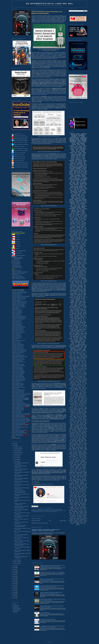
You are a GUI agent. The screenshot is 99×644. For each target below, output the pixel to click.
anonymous (72, 332)
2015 (14, 582)
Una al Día (18, 429)
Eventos (78, 134)
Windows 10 (76, 190)
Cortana (71, 368)
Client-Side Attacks (20, 370)
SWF (81, 493)
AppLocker (80, 452)
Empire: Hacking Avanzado (21, 350)
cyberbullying (76, 316)
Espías (79, 399)
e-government (85, 443)
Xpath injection (80, 376)
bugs (79, 174)
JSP (74, 371)
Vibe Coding (76, 339)
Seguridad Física (83, 183)
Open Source (73, 182)
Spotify (72, 261)
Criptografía (81, 166)
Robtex (85, 407)
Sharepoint (72, 311)
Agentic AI (76, 305)
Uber (76, 411)
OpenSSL (71, 315)
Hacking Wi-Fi (19, 335)
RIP (78, 490)
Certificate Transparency (79, 396)
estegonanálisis (83, 391)
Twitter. (85, 498)
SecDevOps (78, 299)
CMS (84, 319)
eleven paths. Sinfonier (83, 507)
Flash (74, 423)
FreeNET (77, 423)
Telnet (80, 498)
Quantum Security (20, 292)
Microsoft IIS (76, 388)
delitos (70, 352)
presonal (78, 519)
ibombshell (76, 325)
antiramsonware (84, 505)
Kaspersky (85, 402)
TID (85, 232)
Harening (81, 469)
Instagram (72, 237)
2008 (14, 594)
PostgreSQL (71, 374)
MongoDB (71, 372)
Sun (80, 278)
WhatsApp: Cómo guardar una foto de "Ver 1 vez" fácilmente (52, 572)
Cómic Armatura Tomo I (21, 362)
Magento (78, 357)
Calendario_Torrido (74, 249)
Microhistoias (74, 430)
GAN (74, 288)
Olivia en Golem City (21, 299)
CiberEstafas (18, 324)
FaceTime (71, 369)
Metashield (79, 262)
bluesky (76, 506)
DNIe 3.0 (78, 368)
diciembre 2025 (17, 447)
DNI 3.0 (86, 459)
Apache (82, 185)
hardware (83, 175)
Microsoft (80, 161)
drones (83, 274)
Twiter (82, 498)
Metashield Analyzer (73, 404)
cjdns (85, 442)
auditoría (80, 162)
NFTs (80, 234)
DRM (78, 422)
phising (70, 448)
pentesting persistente (74, 291)
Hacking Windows (19, 368)
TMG (70, 498)
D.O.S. (71, 292)
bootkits (79, 363)
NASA (86, 483)
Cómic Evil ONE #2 (20, 352)
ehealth (80, 304)
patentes (77, 333)
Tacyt (73, 216)
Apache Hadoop (79, 353)
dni (79, 391)
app (84, 284)
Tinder (85, 348)
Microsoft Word (80, 359)
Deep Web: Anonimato (20, 387)
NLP (86, 430)
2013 (14, 585)
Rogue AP (71, 361)
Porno (71, 347)
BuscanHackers (75, 367)
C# (74, 382)
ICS (86, 327)
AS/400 (86, 450)
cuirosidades (71, 507)
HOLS (86, 400)
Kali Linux (84, 222)
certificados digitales (73, 285)
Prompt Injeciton (81, 489)
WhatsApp (72, 161)
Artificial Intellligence (82, 454)
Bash (71, 367)
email (85, 332)
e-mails (79, 261)
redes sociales (77, 194)
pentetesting (85, 518)
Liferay (78, 477)
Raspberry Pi (19, 338)
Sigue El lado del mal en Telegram (20, 140)
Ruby (72, 270)
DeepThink (52, 511)
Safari (83, 315)
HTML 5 (85, 369)
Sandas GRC (84, 374)
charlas (78, 143)
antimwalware (74, 440)
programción (71, 521)
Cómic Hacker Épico (20, 391)
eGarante (80, 378)
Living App (85, 209)
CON (81, 181)
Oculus (71, 486)
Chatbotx (84, 458)
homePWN (71, 446)
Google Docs (72, 467)
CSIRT (86, 457)
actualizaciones (73, 412)
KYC (70, 475)
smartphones (76, 395)
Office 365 (76, 278)
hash (74, 392)
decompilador (76, 443)
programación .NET (83, 253)
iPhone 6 (78, 416)
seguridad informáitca (76, 366)
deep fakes (72, 312)
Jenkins (81, 474)
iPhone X (83, 446)
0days (73, 343)
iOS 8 (77, 514)
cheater (75, 414)
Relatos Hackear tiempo (21, 327)
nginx (81, 392)
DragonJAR (16, 235)
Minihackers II (19, 294)
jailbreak (71, 200)
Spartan (71, 497)
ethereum (79, 244)
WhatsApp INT (19, 315)
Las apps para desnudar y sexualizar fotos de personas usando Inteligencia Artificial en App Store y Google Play (53, 566)
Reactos (82, 407)
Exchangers (71, 463)
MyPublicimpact (16, 607)
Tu (72, 438)
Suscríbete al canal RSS (19, 161)
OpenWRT (79, 487)
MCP (73, 403)
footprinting (79, 238)
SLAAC (82, 347)
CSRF (71, 288)
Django (75, 399)
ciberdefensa (76, 351)
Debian (79, 266)
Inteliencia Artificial (83, 471)
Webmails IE (72, 502)
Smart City (76, 329)
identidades (74, 515)
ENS (74, 269)
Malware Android (19, 386)
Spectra (84, 153)
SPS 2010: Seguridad (20, 431)
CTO (80, 367)
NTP (85, 404)
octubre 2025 (17, 451)
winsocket (78, 525)
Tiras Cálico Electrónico (21, 351)
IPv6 (70, 183)
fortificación (76, 193)
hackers (81, 146)
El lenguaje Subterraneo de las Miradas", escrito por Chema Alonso (51, 407)
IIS (84, 195)
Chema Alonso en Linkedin (18, 159)
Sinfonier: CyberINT (20, 385)
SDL (86, 434)
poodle (75, 519)
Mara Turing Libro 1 (20, 331)
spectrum (72, 523)
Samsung (81, 337)
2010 (14, 591)
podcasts (81, 187)
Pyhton (72, 390)
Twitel (76, 257)
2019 (14, 575)
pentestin (79, 364)
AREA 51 (16, 249)
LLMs (47, 512)
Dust (82, 250)
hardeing (78, 513)
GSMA (73, 308)
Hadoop (84, 336)
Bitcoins (71, 185)
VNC (77, 438)
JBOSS (81, 402)
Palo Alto (80, 406)
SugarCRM (84, 497)
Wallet (75, 349)
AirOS (76, 451)
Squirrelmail (84, 435)
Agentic (79, 252)
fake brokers (79, 444)
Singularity (79, 410)
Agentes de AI (41, 479)
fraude (82, 171)
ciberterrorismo (83, 311)
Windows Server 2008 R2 (82, 439)
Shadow (72, 410)
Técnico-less (72, 217)
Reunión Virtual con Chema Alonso (21, 137)
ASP (71, 353)
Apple (77, 150)
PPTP (74, 337)
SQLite (85, 293)
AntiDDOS (82, 317)
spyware (85, 312)
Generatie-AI (82, 423)
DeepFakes (77, 179)
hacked (79, 208)
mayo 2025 (16, 459)
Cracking (80, 197)
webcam (71, 252)
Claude (85, 236)
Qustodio (77, 432)
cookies (82, 332)
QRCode (76, 407)
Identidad (80, 147)
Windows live (79, 349)
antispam (85, 268)
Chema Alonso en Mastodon (18, 153)
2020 (14, 573)
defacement (84, 351)
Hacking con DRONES (20, 373)
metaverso (78, 214)
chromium (79, 414)
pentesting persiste (79, 518)
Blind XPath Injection (78, 319)
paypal (74, 352)
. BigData (85, 448)
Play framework (84, 431)
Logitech (71, 478)
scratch (84, 341)
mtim (75, 517)
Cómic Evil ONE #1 (20, 358)
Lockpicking (71, 428)
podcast (82, 189)
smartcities (82, 333)
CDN (73, 396)
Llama (79, 229)
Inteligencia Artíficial (72, 473)
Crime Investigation (20, 374)
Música (85, 167)
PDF (82, 229)
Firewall (85, 230)
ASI (71, 451)
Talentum (77, 216)
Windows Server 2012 (20, 415)
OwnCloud (83, 487)
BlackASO (84, 395)
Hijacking (83, 226)
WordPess (72, 505)
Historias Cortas (19, 310)
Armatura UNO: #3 (20, 346)
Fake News (76, 220)
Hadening (77, 469)
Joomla (75, 262)
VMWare (80, 411)
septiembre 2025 (18, 452)
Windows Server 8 (83, 503)
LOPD (80, 240)
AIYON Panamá (17, 253)
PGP (82, 269)
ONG (79, 293)
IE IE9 (84, 181)
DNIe (73, 281)
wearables (81, 448)
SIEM (77, 491)
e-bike (81, 415)
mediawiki (72, 517)
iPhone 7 (79, 446)
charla (86, 240)
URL (76, 499)
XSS (74, 181)
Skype (81, 283)
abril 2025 (16, 461)
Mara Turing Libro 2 (20, 330)
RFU (73, 490)
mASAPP (75, 364)
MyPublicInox (77, 483)
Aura (76, 161)
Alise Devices (72, 420)
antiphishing (84, 278)
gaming (85, 216)
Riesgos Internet (19, 360)
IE (78, 402)
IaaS (81, 426)
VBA (82, 499)
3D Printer (85, 280)
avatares (84, 324)
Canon (71, 422)
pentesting (74, 137)
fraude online (83, 204)
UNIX (71, 363)
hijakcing (71, 514)
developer (79, 212)
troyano (71, 254)
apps (82, 228)
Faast (80, 209)
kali (86, 202)
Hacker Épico (19, 413)
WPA (85, 390)
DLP (74, 327)
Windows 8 (73, 204)
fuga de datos (83, 190)
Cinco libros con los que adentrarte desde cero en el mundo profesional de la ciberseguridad (52, 579)
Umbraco (79, 499)
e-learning (84, 415)
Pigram (85, 372)
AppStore (80, 380)
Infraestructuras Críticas (21, 379)
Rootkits (81, 321)
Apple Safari (74, 313)
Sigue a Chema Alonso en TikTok (21, 142)
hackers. (74, 513)
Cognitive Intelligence (77, 167)
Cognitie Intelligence (73, 383)
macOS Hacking (19, 375)
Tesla (85, 361)
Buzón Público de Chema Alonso (21, 139)
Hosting (76, 386)
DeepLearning (83, 245)
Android (73, 150)
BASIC (84, 353)
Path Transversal (74, 431)
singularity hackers (73, 236)
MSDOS (72, 321)
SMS (85, 191)
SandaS (82, 361)
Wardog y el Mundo (20, 409)
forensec (85, 510)
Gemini (83, 194)
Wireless (85, 201)
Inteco (79, 471)
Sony (75, 375)
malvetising (85, 515)
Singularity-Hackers (17, 609)
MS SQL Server (78, 237)
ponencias (71, 519)
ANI (81, 450)
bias (74, 274)
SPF (71, 274)
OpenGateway (80, 273)
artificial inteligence (80, 412)
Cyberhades (15, 612)
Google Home (83, 292)
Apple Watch (85, 380)
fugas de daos (81, 511)
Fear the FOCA (16, 260)
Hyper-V (71, 402)
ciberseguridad (83, 138)
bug (75, 165)
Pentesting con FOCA (20, 399)
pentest (79, 145)
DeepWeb (73, 301)
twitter (78, 165)
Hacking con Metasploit (21, 366)
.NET (82, 195)
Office (70, 216)
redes (76, 162)
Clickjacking (72, 320)
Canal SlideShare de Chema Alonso (21, 163)
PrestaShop (76, 374)
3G (82, 261)
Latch (77, 146)
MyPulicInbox (82, 483)
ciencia (82, 363)
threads (78, 448)
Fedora (72, 400)
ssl (74, 225)
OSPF (80, 485)
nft (86, 234)
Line (85, 427)
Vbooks (72, 316)
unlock (81, 523)
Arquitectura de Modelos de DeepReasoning (51, 136)
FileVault (81, 463)
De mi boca (73, 460)
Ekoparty (16, 242)
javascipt (78, 392)
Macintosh (76, 403)
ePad (78, 507)
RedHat (82, 309)
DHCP (76, 398)
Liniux (85, 477)
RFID (71, 309)
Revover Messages (83, 490)
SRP (85, 491)
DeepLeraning (78, 460)
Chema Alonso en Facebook (20, 157)
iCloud (85, 363)
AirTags (81, 419)
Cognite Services (83, 382)
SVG (79, 493)
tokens (78, 181)
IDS (81, 320)
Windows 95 (73, 391)
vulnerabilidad (72, 419)
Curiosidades (81, 135)
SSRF (80, 374)
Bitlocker (71, 355)
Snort (79, 495)
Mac (83, 240)
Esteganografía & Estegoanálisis (22, 398)
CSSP (74, 458)
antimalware (74, 195)
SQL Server (72, 201)
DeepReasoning (40, 511)
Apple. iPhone (75, 454)
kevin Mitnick (77, 312)
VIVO (75, 363)
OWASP (77, 328)
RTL (79, 407)
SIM (82, 293)
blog (77, 186)
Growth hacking (80, 369)
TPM (73, 498)
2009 (14, 593)
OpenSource (80, 264)
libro (75, 189)
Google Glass (79, 384)
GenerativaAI (72, 466)
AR (83, 450)
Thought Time (55, 283)
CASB (80, 457)
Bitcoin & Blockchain (20, 377)
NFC (71, 273)
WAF (78, 323)
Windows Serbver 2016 (74, 439)
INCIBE (71, 426)
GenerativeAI (60, 511)
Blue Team (76, 272)
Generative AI (83, 182)
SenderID (72, 329)
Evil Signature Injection (83, 462)
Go (73, 345)
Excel (80, 222)
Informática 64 (73, 268)
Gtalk (79, 400)
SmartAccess (79, 494)
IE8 (79, 386)
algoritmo (79, 324)
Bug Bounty (18, 334)
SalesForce (76, 408)
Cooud (80, 459)
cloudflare (76, 218)
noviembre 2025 (17, 449)
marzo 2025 (17, 560)
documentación (73, 244)
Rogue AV (74, 434)
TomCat (83, 436)
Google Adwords (83, 466)
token (77, 222)
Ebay (86, 422)
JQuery (74, 474)
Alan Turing (85, 419)
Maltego (79, 387)
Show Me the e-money (20, 340)
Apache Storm (75, 452)
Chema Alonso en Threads (18, 146)
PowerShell (78, 169)
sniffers (71, 269)
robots (71, 225)
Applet (72, 382)
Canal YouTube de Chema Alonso (21, 165)
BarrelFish (80, 455)
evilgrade (74, 416)
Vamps (82, 375)
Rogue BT (78, 434)
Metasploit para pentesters (23, 414)
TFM (80, 436)
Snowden (82, 495)
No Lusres (74, 485)
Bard (83, 256)
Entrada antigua (63, 521)
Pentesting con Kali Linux (21, 403)
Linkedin (78, 254)
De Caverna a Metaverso (21, 316)
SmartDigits (84, 494)
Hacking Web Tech (20, 383)
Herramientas (78, 175)
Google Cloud (73, 277)
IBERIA (79, 470)
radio (83, 214)
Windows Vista (84, 174)
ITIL (86, 470)
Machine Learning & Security (22, 356)
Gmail (85, 187)
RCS (80, 432)
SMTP (77, 337)
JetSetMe (85, 474)
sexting (75, 287)
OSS (83, 485)
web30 (82, 352)
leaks (81, 312)
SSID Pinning (72, 493)
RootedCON (76, 390)
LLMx (71, 477)
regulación (81, 394)
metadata (83, 198)
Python (72, 162)
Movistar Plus (75, 234)
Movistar (85, 173)
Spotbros (75, 497)
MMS (71, 479)
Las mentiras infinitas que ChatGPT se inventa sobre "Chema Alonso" (51, 100)
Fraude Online (18, 426)
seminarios (82, 366)
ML (86, 257)
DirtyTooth (81, 272)
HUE (77, 424)
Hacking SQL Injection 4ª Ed (22, 421)
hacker (71, 260)
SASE (74, 491)
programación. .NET (83, 519)
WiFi (75, 173)
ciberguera (84, 414)
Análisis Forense (19, 367)
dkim (76, 274)
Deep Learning (83, 398)
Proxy (77, 225)
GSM (75, 254)
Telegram (82, 210)
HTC (74, 469)
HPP (86, 384)
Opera (73, 299)
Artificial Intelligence (43, 509)
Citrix (77, 209)
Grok (83, 384)
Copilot (70, 356)
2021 (14, 571)
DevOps (83, 266)
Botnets (79, 226)
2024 (14, 566)
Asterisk (79, 420)
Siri (77, 253)
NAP (83, 430)
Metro (78, 481)
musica (72, 418)
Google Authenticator (78, 281)
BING (77, 183)
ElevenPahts (80, 313)
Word (70, 440)
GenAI (56, 511)
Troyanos (77, 213)
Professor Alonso (17, 261)
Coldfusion (79, 383)
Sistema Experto (73, 494)
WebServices (84, 411)
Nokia (70, 431)
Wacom (73, 501)
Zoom (84, 376)
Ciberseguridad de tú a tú (21, 318)
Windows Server (74, 177)
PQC (83, 328)
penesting (84, 517)
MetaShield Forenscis (83, 403)
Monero (84, 371)
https (74, 214)
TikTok (82, 284)
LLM (45, 512)
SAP (70, 408)
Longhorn (75, 428)
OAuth (85, 288)
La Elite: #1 (19, 342)
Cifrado (72, 175)
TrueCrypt (78, 375)
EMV (83, 383)
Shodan (73, 197)
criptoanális (83, 506)
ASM (81, 325)
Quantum (79, 224)
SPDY (83, 491)
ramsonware (76, 521)
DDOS (84, 300)
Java (86, 214)
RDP (78, 283)
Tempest (84, 303)
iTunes (70, 515)
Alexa (78, 248)
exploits (82, 216)
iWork (71, 364)
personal (73, 158)
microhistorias (72, 209)
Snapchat (71, 375)
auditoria (83, 440)
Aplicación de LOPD (19, 434)
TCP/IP (75, 323)
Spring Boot (18, 354)
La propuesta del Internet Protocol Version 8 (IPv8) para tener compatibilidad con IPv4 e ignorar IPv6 (52, 627)
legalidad (75, 233)
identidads (78, 515)
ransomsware (76, 394)
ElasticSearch (71, 462)
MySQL (73, 198)
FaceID (74, 356)
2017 (14, 578)
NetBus (71, 485)
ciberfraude (76, 442)
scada (76, 276)
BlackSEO (82, 248)
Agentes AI (60, 476)
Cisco (82, 335)
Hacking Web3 (19, 311)
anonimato (78, 228)
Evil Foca (75, 229)
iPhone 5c (75, 446)
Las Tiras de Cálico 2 (21, 319)
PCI (74, 406)
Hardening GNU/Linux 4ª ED (22, 405)
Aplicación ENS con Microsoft (22, 422)
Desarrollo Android (20, 407)
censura (71, 351)
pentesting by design (72, 518)
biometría (80, 217)
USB (77, 270)
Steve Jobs (83, 299)
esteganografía (79, 230)
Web (79, 501)
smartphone (74, 226)
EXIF (83, 422)
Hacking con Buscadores (20, 427)
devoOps (80, 443)
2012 (14, 587)
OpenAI (50, 512)
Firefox (71, 187)
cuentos (85, 285)
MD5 (83, 478)
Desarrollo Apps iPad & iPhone (22, 418)
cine (82, 236)
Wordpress (78, 198)
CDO (75, 241)
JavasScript (78, 474)
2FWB (76, 343)
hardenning (82, 513)
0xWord (14, 604)
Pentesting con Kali (20, 272)
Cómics (73, 159)
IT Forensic (16, 244)
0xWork (70, 450)
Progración (76, 489)
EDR (86, 368)
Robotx (71, 491)
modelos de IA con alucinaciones (39, 17)
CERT (83, 457)
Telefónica (84, 141)
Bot (50, 509)
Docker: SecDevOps (20, 365)
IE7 (83, 320)
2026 (14, 444)
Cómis (82, 459)
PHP (84, 197)
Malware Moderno (20, 326)
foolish (71, 280)
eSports (71, 416)
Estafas (85, 161)
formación (79, 142)
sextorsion (72, 317)
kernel (72, 287)
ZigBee (79, 505)
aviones (72, 414)
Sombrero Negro (19, 323)
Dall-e (81, 422)
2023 (14, 568)
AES (86, 379)
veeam (84, 523)
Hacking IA (19, 291)
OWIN (85, 485)
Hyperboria (75, 402)
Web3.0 (85, 375)
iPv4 (72, 205)
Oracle (80, 200)
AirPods (74, 353)
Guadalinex (84, 467)
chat (75, 256)
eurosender (77, 509)
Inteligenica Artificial (79, 473)
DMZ (76, 320)
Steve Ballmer (79, 497)
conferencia (73, 212)
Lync (80, 478)
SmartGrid (71, 495)
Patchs (83, 388)
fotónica (71, 392)
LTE (70, 403)
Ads (70, 313)
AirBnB (80, 395)
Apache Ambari (80, 451)
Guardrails (82, 400)
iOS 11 (75, 514)
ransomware (72, 240)
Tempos (80, 153)
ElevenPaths (73, 142)
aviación (85, 412)
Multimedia (72, 303)
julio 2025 (16, 456)
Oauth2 (71, 278)
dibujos (74, 230)
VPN (82, 242)
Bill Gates (83, 343)
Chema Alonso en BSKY (18, 155)
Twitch (75, 438)
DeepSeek (47, 511)
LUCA (84, 159)
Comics (77, 149)
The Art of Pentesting (20, 306)
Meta (84, 297)
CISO (85, 287)
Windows (72, 149)
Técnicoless (83, 213)
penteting (75, 418)
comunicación (72, 415)
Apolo (76, 420)
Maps (81, 371)
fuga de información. (75, 511)
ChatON (81, 458)
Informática (72, 471)
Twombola (71, 499)
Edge (79, 307)
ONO (78, 485)
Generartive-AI (84, 465)
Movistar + (80, 191)
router (85, 394)
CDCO (75, 355)
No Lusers (78, 151)
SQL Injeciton (72, 435)
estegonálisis (73, 509)
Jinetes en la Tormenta (20, 332)
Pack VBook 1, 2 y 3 (16, 275)
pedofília (80, 517)
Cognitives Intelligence (81, 344)
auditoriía (73, 506)
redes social (85, 521)
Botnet (76, 240)
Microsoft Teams (73, 359)
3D (82, 300)
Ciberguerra (19, 300)
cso (80, 351)
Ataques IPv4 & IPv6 (20, 277)
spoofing (76, 200)
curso (78, 241)
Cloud (75, 205)
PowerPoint (71, 407)
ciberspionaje (77, 332)
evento (72, 305)
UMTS (72, 349)
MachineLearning (80, 428)
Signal (75, 410)
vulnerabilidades (82, 270)
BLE (70, 281)
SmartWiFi (71, 257)
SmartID (81, 329)
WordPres (76, 505)
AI (37, 509)
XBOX (75, 261)
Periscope (72, 489)
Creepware (72, 398)
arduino (73, 265)
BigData (81, 170)
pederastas (73, 447)
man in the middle (84, 416)
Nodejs (75, 372)
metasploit (72, 166)
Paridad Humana (47, 138)
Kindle (76, 475)
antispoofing (76, 340)
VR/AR (71, 250)
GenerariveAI (79, 465)
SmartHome (78, 221)
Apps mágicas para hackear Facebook (48, 619)
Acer (73, 451)
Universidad (74, 154)
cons (71, 193)
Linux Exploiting (19, 401)
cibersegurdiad (81, 442)
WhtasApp (76, 502)
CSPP (85, 276)
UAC (76, 217)
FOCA (76, 153)
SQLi (70, 253)
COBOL (85, 420)
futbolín (85, 511)
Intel (83, 308)
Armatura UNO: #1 (20, 348)
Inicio (50, 521)
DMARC (74, 368)
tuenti (76, 265)
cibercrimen (79, 173)
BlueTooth (74, 210)
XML (76, 376)
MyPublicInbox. (72, 483)
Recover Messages (76, 347)
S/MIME (75, 361)
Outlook (76, 303)
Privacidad (72, 139)
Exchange (82, 399)
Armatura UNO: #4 (20, 344)
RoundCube (83, 434)
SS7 (72, 408)
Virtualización (81, 339)
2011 (14, 589)
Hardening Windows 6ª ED (21, 425)
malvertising (78, 379)
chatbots (84, 289)
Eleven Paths (82, 150)
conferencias (83, 139)
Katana (73, 475)
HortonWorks (81, 424)
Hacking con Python (20, 393)
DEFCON (75, 292)
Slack (82, 410)
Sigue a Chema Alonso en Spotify (21, 149)
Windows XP (84, 206)
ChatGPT (57, 509)
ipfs (86, 446)
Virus (76, 295)
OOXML (81, 220)
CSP (71, 458)
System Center (72, 411)
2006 (14, 598)
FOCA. (78, 463)
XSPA (72, 340)
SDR (80, 390)
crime (76, 391)
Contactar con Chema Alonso (20, 135)
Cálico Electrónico (17, 263)
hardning (86, 513)
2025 (14, 445)
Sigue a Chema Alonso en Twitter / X (21, 151)
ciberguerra (74, 208)
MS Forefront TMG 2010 (20, 433)
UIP (74, 499)
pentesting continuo (78, 341)
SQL (83, 390)
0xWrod (74, 450)
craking (79, 506)
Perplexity (55, 512)
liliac (70, 447)
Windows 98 (81, 502)
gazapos (70, 513)
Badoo (77, 455)
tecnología (81, 291)
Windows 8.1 (80, 295)
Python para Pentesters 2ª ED (22, 394)
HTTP (78, 210)
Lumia (78, 478)
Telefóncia (76, 498)
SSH (74, 270)
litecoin (74, 379)
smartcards (80, 418)
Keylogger (82, 427)
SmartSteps (80, 435)
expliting (75, 510)
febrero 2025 (17, 562)
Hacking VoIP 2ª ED (20, 410)
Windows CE (83, 438)
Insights (75, 471)
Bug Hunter (19, 290)
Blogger (71, 272)
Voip (85, 242)
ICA (71, 337)
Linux (84, 147)
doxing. (75, 507)
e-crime (78, 204)
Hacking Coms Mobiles (21, 423)
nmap (74, 333)
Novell (86, 345)
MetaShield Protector (74, 232)
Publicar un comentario (36, 519)
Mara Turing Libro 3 (20, 328)
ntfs (77, 517)
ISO (84, 470)
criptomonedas (77, 178)
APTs (70, 380)
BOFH (79, 343)
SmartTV (83, 205)
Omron (74, 486)
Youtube (72, 179)
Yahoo (85, 258)
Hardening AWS (19, 312)
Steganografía (73, 348)
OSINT (17, 339)
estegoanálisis (78, 300)
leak (79, 206)
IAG (72, 371)
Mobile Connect (82, 301)
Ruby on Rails (79, 315)
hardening (74, 145)
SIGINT (80, 491)
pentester (72, 241)
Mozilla (71, 360)
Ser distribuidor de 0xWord (17, 257)
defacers (77, 415)
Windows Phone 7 (76, 503)
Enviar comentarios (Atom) (43, 523)
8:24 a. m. (50, 508)
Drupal (71, 345)
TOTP (83, 237)
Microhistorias (19, 411)
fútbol (84, 340)
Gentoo (75, 400)
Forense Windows (19, 435)
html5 (85, 316)
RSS (85, 250)
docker (71, 214)
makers (83, 238)
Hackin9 (72, 386)
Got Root (18, 382)
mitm (77, 166)
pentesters (77, 245)
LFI (86, 320)
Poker (84, 406)
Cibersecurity (84, 367)
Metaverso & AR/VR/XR (21, 307)
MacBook (85, 313)
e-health (76, 304)
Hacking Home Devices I (21, 303)
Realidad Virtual (76, 309)
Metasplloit (75, 481)
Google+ (75, 369)
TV (86, 315)
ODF (79, 236)
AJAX (79, 450)
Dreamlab (16, 239)
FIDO (75, 463)
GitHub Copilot (78, 308)
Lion (71, 328)
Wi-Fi (86, 339)
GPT (65, 511)
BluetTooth (74, 457)
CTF (77, 355)
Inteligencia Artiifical (76, 427)
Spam (82, 165)
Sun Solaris (77, 284)
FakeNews (80, 233)
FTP (82, 307)
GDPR (85, 272)
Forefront (77, 301)
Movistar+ (82, 232)
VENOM (85, 499)
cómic (82, 241)
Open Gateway (84, 260)
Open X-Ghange (78, 486)
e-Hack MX (16, 246)
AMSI (78, 419)
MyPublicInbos (82, 482)
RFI (86, 328)
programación (84, 179)
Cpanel (85, 396)
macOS (72, 245)
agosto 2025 (17, 454)
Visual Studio (77, 311)
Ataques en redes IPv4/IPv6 (21, 419)
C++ (77, 457)
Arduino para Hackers (20, 355)
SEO (85, 249)
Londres (75, 478)
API (74, 250)
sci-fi (81, 280)
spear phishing (80, 287)
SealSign (80, 303)
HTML (83, 252)
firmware (82, 510)
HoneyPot (82, 356)
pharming (85, 447)
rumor (71, 522)
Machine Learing (79, 479)
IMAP (85, 424)
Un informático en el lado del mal (50, 4)
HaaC (83, 327)
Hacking (72, 134)
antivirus (85, 264)
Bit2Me (71, 229)
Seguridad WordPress (20, 381)
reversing (81, 246)
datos (77, 246)
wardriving (78, 352)
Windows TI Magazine (78, 258)
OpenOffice (74, 264)
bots (71, 230)
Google (77, 139)
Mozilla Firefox (84, 254)
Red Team (18, 363)
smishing (82, 522)
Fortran (71, 465)
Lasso (84, 386)
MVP (85, 308)
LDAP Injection (73, 224)
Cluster (17, 389)
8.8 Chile (16, 237)
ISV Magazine (77, 426)
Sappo (85, 347)
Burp (82, 420)
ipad (71, 181)
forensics (79, 256)
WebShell (85, 501)
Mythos (83, 404)
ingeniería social (76, 280)
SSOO (76, 435)
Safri (83, 493)
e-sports (81, 316)
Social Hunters (19, 320)
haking (85, 444)
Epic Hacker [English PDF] (21, 395)
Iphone (85, 146)
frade (70, 511)
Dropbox (77, 327)
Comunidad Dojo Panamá (19, 251)
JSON (81, 386)
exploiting (76, 187)
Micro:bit (79, 404)
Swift (74, 436)
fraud (83, 444)
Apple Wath (85, 452)
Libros (79, 141)
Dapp (79, 398)
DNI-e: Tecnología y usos (20, 430)
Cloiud (70, 459)
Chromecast (74, 422)
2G (84, 352)
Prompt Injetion (72, 432)
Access (73, 380)
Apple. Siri (71, 454)
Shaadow (85, 408)
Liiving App (82, 477)
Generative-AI (78, 159)
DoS (79, 320)
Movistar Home (77, 171)
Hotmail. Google (72, 470)
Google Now (77, 467)
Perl (82, 372)
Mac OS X (78, 202)
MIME (85, 478)
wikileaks (75, 252)
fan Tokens (85, 217)
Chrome (73, 213)
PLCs (80, 328)
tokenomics (77, 185)
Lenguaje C (73, 387)
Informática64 (79, 268)
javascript (75, 206)
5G (86, 352)
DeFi (79, 292)
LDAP (72, 218)
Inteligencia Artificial (38, 512)
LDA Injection (79, 475)
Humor (84, 142)
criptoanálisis (80, 285)
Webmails (72, 256)
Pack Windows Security (17, 267)
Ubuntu (83, 202)
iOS (80, 157)
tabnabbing (78, 523)
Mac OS (74, 479)
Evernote (71, 423)
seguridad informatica (76, 522)
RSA (85, 273)
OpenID (70, 487)
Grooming (78, 356)
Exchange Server (81, 257)
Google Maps (77, 345)
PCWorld (83, 208)
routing (72, 395)
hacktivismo (84, 244)
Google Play (72, 202)
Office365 (75, 273)
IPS (74, 426)
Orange (80, 388)
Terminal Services (82, 225)
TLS (77, 348)
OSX (72, 406)
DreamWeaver (83, 460)
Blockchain (72, 169)
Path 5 (86, 269)
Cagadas (77, 382)
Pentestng (80, 431)
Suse (85, 410)
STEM (76, 493)
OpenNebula (74, 487)
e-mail (83, 157)
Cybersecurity (74, 266)
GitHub (74, 260)
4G (79, 325)
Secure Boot (81, 408)
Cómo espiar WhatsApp (45, 613)
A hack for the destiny (20, 371)
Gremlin (82, 345)
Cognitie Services (75, 459)
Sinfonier (74, 253)
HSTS (81, 336)
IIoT (82, 470)
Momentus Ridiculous (81, 277)
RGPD (76, 490)
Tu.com (71, 258)
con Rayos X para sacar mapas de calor (48, 54)
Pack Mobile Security (16, 265)
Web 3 (82, 501)
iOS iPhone (81, 514)
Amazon (84, 212)
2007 (14, 596)
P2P (85, 256)
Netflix (82, 288)
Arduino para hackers (20, 273)
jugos (82, 515)
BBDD (86, 366)
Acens (76, 380)
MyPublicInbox (16, 606)
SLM (85, 309)
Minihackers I (19, 295)
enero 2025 (17, 564)
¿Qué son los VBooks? (17, 271)
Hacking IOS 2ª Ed (20, 402)
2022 (14, 569)
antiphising (79, 440)
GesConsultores (78, 466)
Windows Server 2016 (20, 279)
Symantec (77, 436)
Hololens (84, 469)
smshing (84, 418)
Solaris (85, 495)
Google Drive (74, 384)
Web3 (85, 165)
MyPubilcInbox (76, 360)
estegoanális (74, 444)
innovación (84, 169)
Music (73, 328)
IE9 (82, 297)
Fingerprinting (83, 149)
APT (80, 218)
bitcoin (80, 177)
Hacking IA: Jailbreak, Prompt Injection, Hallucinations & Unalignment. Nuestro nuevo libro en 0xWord (46, 530)
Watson (77, 501)
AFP (76, 419)
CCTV (71, 396)
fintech (78, 510)
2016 (14, 580)
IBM (86, 252)
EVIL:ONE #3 (19, 336)
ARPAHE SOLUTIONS (18, 255)
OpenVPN (79, 372)
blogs (78, 189)
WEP (80, 438)
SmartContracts (79, 201)
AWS (75, 317)
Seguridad (72, 295)
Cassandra (77, 458)
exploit (78, 182)
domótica (71, 325)
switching (83, 379)
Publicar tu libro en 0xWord (17, 232)
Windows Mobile (83, 323)
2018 (14, 577)
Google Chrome (74, 191)
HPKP (75, 424)
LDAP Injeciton (85, 475)
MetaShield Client (84, 357)
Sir (86, 493)
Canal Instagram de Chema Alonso (21, 167)
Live (76, 387)
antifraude (72, 378)
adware (71, 233)
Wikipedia (72, 376)
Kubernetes (18, 322)
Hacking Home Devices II (21, 298)
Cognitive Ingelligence (83, 355)
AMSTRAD (80, 276)
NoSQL (81, 360)
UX (73, 363)
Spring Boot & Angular (20, 359)
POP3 (77, 406)
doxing (80, 274)
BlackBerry (73, 344)
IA (32, 512)
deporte (81, 340)
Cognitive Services (74, 170)
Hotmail (78, 260)
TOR (85, 229)
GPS (76, 197)
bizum (86, 440)
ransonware (80, 521)
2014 (14, 584)
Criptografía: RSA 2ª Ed (21, 406)
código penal (71, 443)
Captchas (83, 265)
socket (85, 522)
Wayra (71, 206)
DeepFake (82, 368)
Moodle (84, 359)
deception (76, 378)
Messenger (78, 288)
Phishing (71, 174)
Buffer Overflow (78, 335)
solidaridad (74, 448)
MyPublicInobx (79, 430)
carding (84, 349)
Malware (82, 143)
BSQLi (85, 291)
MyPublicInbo (77, 482)
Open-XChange (84, 486)
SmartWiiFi (75, 495)
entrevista (84, 304)
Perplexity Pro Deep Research (38, 158)
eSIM (71, 444)
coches (72, 304)
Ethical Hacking (19, 276)
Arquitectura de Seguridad (22, 302)
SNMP (79, 361)
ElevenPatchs (77, 462)
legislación (78, 242)
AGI (76, 450)
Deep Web (78, 250)
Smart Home (73, 289)
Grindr (81, 467)
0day (79, 265)
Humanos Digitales (74, 293)
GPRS (79, 195)
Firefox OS (85, 463)
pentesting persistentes (79, 447)
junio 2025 (16, 458)
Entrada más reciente (36, 521)
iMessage (72, 341)
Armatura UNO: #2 (20, 347)
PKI (75, 315)
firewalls (84, 378)
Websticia (72, 300)
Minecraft (82, 481)
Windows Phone (74, 324)
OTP (76, 283)
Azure (85, 228)
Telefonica (81, 348)
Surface (71, 436)
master (71, 333)
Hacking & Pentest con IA (21, 296)
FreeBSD (74, 465)
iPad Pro (85, 514)
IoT (73, 189)
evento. (81, 509)
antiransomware (79, 289)
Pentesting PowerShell (20, 390)
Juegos (74, 183)
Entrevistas (78, 155)
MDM (75, 357)
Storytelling (18, 314)
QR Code (84, 360)
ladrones (71, 379)
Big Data (18, 308)
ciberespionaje (82, 186)
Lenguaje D (74, 477)
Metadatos (80, 154)
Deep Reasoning (54, 104)
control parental (79, 296)
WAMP (70, 501)
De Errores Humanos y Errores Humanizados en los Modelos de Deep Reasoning (47, 13)
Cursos (73, 143)
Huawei (76, 470)
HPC (71, 469)
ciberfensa (72, 442)
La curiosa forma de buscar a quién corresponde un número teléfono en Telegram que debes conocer (52, 586)
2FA (82, 178)
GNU (80, 327)
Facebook (83, 158)
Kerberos (77, 371)
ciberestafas (84, 224)
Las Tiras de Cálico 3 (21, 304)
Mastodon (77, 321)
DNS (70, 189)
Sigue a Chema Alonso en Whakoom (21, 144)
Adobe (78, 317)
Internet (73, 151)
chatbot (53, 509)
